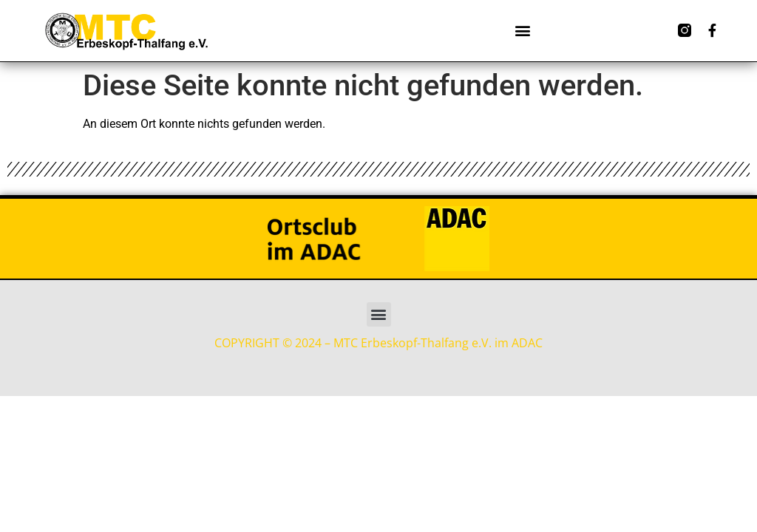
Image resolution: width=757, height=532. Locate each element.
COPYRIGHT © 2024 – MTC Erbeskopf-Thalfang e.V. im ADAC (378, 343)
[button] (522, 31)
